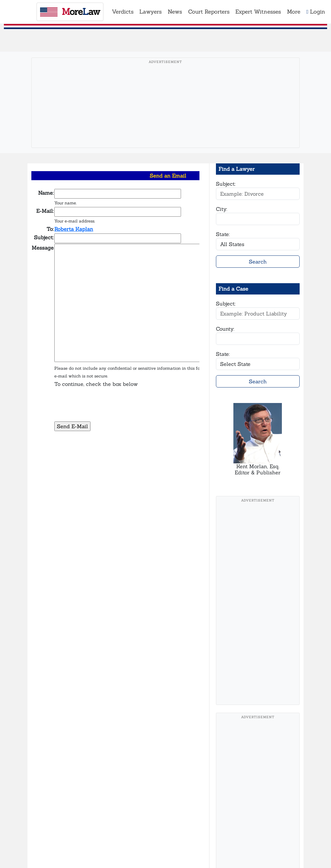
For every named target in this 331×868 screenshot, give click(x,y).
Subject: (226, 184)
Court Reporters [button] (209, 12)
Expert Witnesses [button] (258, 12)
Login (316, 12)
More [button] (294, 12)
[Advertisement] (165, 113)
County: (225, 329)
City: (222, 209)
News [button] (175, 12)
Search (258, 262)
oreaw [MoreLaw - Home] (70, 12)
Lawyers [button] (150, 12)
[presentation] (103, 408)
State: (223, 234)
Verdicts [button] (123, 12)
